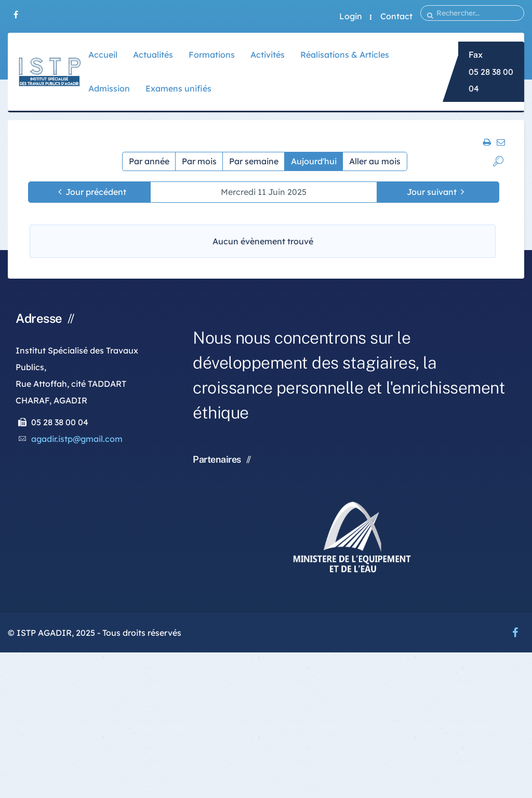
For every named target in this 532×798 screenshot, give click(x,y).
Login (351, 16)
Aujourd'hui (314, 161)
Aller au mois (375, 161)
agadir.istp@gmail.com (77, 439)
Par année (149, 161)
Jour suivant (432, 192)
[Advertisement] (266, 725)
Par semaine (254, 161)
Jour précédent (96, 192)
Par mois (199, 161)
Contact (396, 16)
